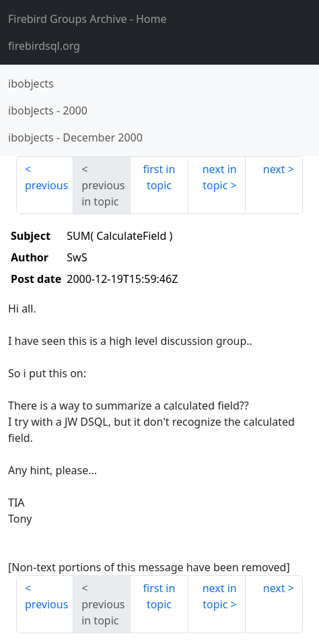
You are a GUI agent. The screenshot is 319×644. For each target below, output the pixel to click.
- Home (87, 19)
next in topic (220, 177)
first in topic (159, 177)
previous (46, 185)
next (274, 169)
